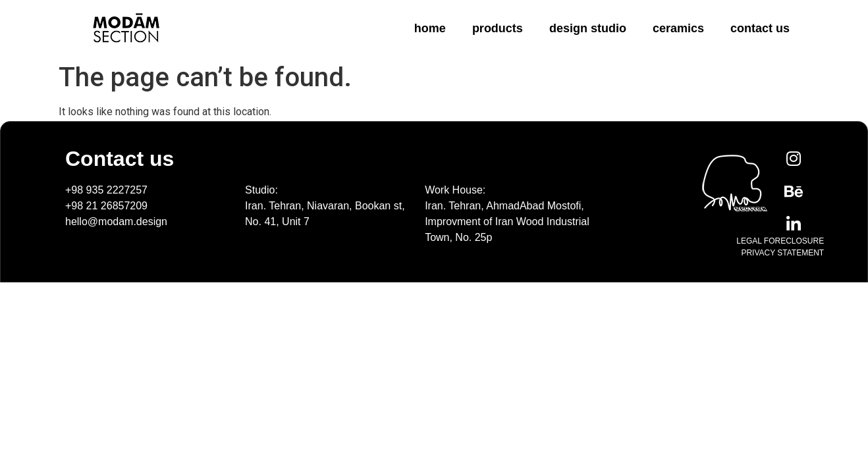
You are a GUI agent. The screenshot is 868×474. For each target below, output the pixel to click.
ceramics (678, 28)
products (498, 28)
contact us (760, 28)
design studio (588, 28)
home (430, 28)
